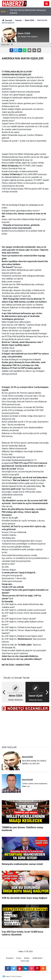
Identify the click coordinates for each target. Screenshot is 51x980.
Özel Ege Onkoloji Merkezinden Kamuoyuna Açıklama (28, 12)
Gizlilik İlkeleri (37, 958)
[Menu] (47, 4)
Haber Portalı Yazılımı (14, 976)
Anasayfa (10, 958)
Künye (19, 958)
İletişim (27, 958)
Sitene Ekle (25, 961)
